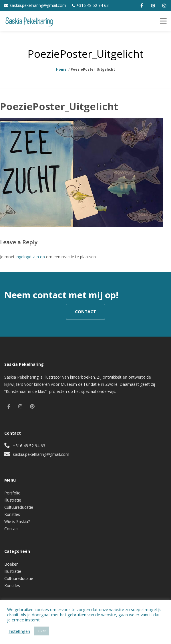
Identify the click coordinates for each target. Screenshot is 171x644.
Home (61, 69)
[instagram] (164, 5)
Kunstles (12, 514)
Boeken (11, 564)
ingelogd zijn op (30, 257)
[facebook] (142, 5)
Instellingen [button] (19, 631)
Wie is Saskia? (17, 521)
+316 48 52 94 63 (93, 5)
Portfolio (12, 493)
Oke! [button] (42, 631)
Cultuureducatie (19, 507)
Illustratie (13, 500)
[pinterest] (153, 5)
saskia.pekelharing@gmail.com (38, 5)
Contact (12, 529)
